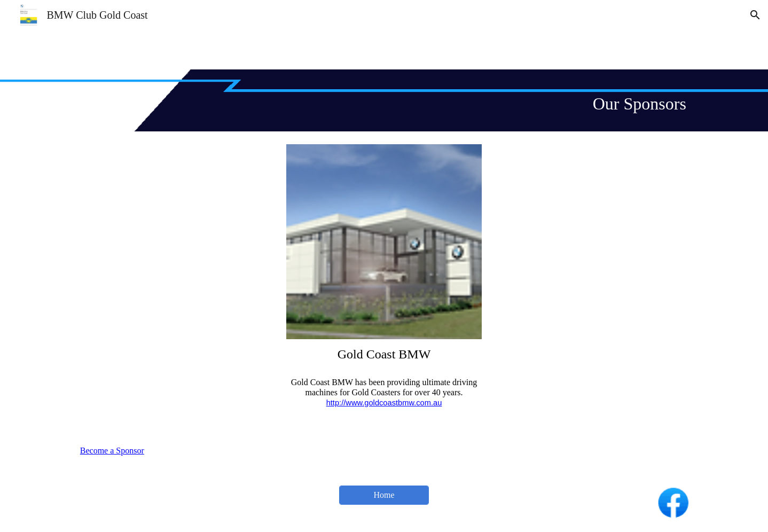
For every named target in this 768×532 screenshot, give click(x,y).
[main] (384, 100)
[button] (755, 15)
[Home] (384, 495)
